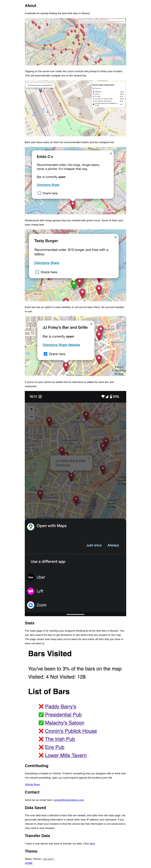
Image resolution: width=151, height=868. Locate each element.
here (92, 844)
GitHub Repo (32, 784)
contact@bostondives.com (69, 800)
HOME (29, 863)
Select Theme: (33, 859)
